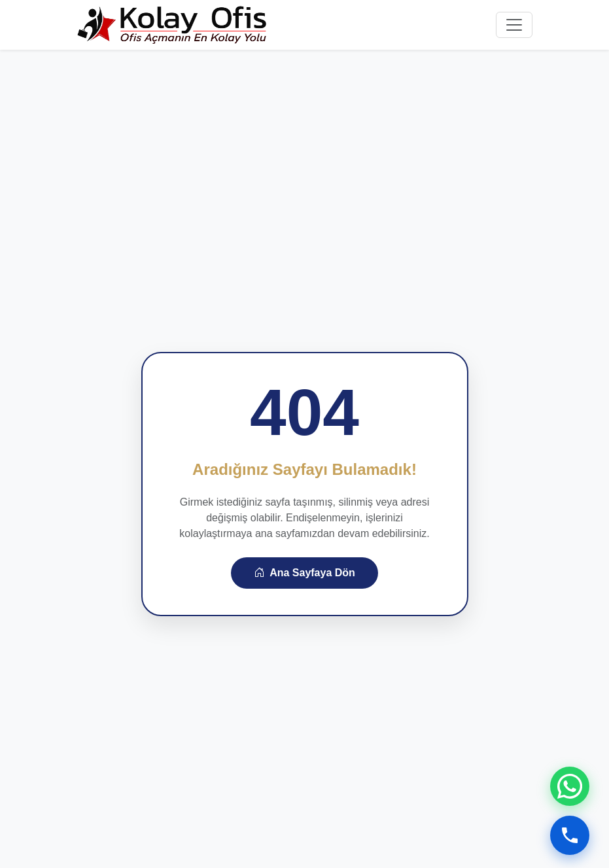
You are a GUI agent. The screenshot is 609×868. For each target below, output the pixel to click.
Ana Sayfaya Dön (304, 573)
